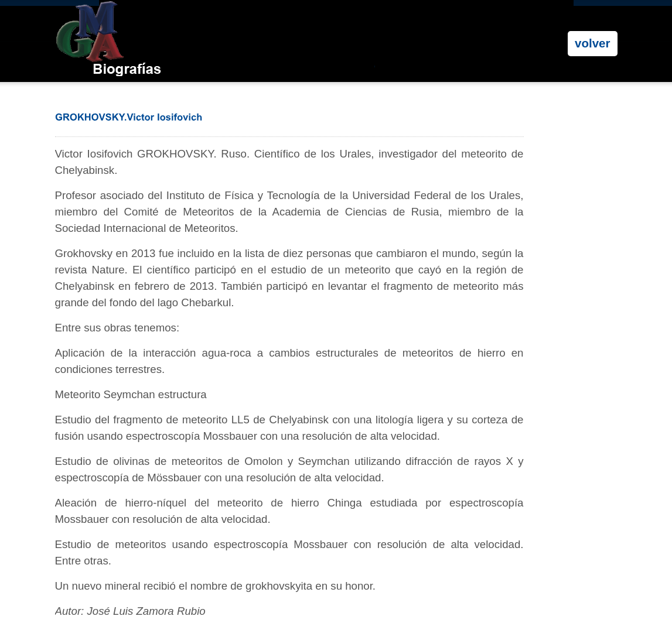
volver (592, 43)
